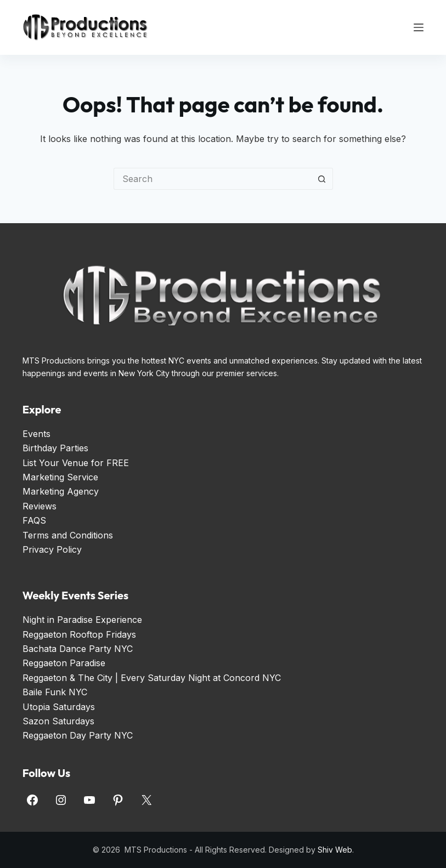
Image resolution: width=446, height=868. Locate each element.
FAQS (34, 520)
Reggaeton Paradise (64, 663)
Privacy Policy (52, 549)
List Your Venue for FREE (76, 463)
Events (36, 434)
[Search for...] (212, 179)
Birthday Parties (55, 448)
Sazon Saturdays (58, 721)
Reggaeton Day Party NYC (78, 735)
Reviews (39, 506)
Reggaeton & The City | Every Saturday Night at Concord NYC (152, 678)
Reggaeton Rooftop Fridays (79, 634)
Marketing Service (60, 477)
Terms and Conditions (68, 535)
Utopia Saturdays (59, 707)
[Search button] (322, 179)
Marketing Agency (61, 491)
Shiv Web (335, 850)
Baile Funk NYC (55, 692)
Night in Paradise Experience (82, 620)
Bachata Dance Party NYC (78, 649)
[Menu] (419, 27)
